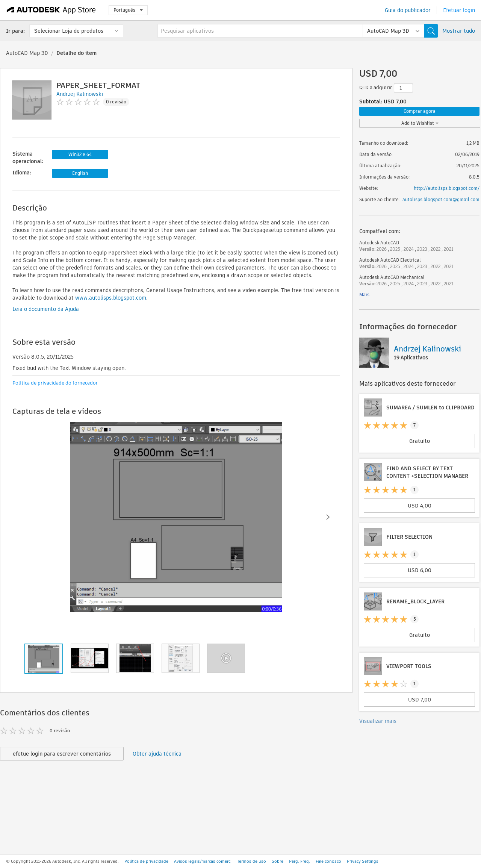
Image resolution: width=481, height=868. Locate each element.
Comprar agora (420, 111)
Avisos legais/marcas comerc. (203, 861)
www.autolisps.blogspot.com (111, 298)
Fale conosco (328, 861)
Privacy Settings (363, 861)
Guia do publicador (408, 10)
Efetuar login (459, 10)
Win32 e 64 (80, 154)
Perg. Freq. (299, 861)
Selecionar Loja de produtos (69, 31)
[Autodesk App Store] (51, 10)
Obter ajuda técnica (157, 754)
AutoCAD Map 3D (27, 53)
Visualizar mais (378, 721)
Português (128, 10)
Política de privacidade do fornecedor (55, 383)
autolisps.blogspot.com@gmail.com (441, 199)
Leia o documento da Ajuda (46, 309)
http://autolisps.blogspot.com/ (447, 188)
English (80, 173)
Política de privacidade (146, 861)
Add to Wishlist (420, 123)
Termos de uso (252, 861)
